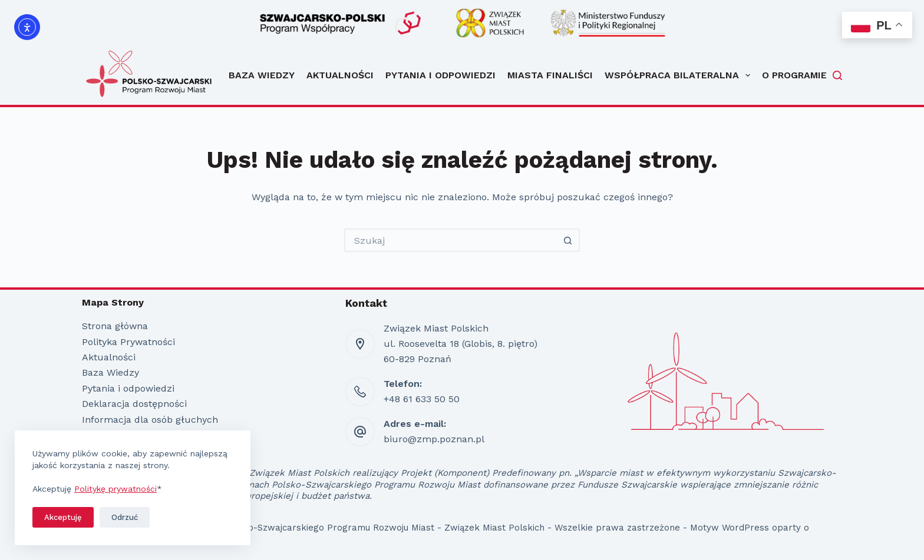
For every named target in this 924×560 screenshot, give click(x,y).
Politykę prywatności (115, 489)
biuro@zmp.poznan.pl (434, 439)
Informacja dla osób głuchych (150, 420)
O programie (794, 75)
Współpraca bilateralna (677, 75)
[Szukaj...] (450, 240)
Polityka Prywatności (128, 342)
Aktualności (340, 75)
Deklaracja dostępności (134, 404)
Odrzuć (125, 517)
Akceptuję (63, 517)
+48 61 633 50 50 (422, 399)
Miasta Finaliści (550, 75)
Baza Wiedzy (262, 75)
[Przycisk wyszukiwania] (568, 240)
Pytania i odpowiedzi (440, 75)
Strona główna (115, 326)
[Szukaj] (837, 75)
